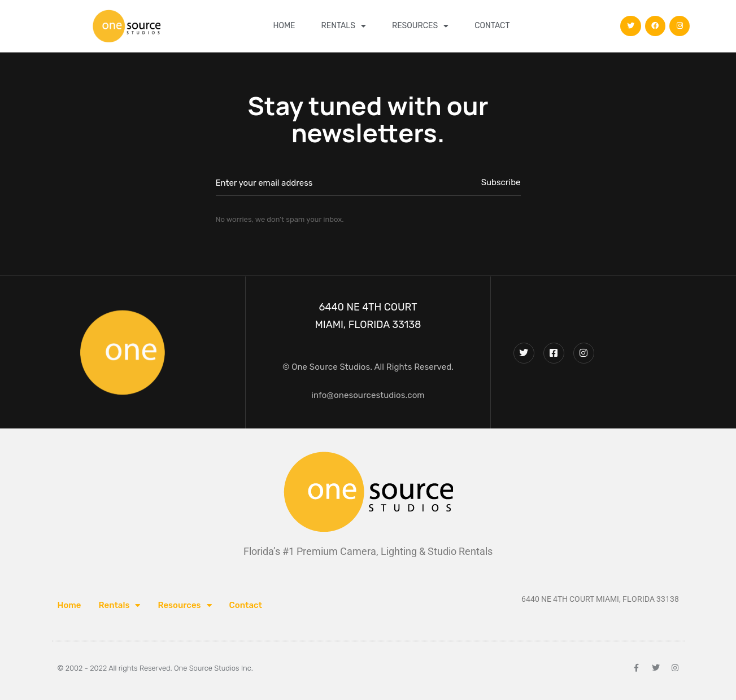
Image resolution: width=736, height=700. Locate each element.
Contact (492, 26)
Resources (420, 26)
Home (284, 26)
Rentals (344, 26)
